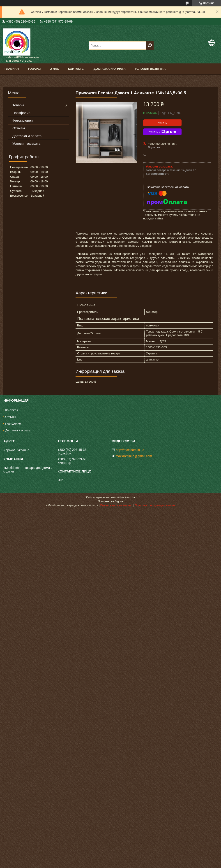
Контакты (76, 69)
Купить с (162, 132)
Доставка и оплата (110, 69)
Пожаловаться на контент (116, 505)
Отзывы (19, 128)
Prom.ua (130, 497)
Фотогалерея (23, 120)
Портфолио (21, 113)
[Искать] (150, 45)
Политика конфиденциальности (155, 505)
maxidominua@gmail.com (134, 456)
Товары (34, 69)
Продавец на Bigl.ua (110, 501)
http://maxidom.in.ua (130, 450)
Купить (162, 123)
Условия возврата (150, 69)
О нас (54, 69)
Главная (12, 69)
